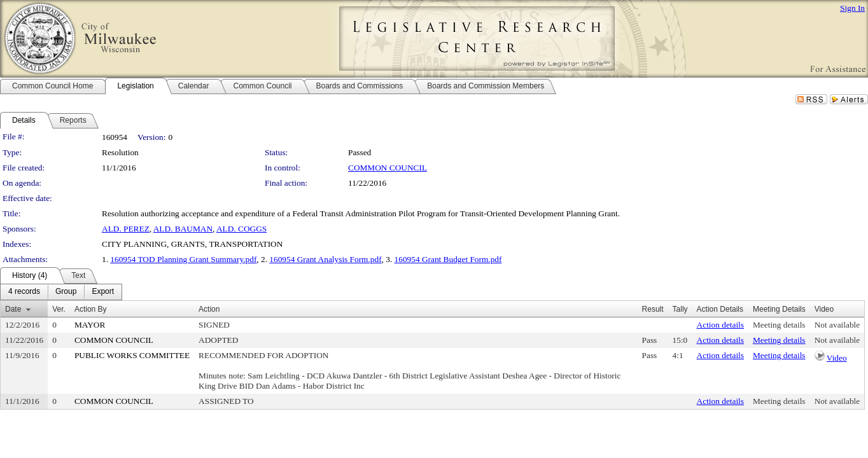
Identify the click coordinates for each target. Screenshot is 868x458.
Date (13, 309)
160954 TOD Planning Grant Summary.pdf (183, 259)
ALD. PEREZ (126, 229)
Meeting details (779, 325)
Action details (720, 325)
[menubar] (61, 292)
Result (653, 309)
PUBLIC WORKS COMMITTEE (132, 355)
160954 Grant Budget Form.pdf (448, 259)
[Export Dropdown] (103, 292)
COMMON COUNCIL (388, 168)
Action (209, 309)
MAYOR (90, 325)
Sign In (852, 8)
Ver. (59, 309)
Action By (91, 309)
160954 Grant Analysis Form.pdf (325, 259)
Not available (837, 325)
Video (837, 358)
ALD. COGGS (241, 229)
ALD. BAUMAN (183, 229)
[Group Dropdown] (66, 292)
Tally (680, 309)
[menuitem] (24, 292)
